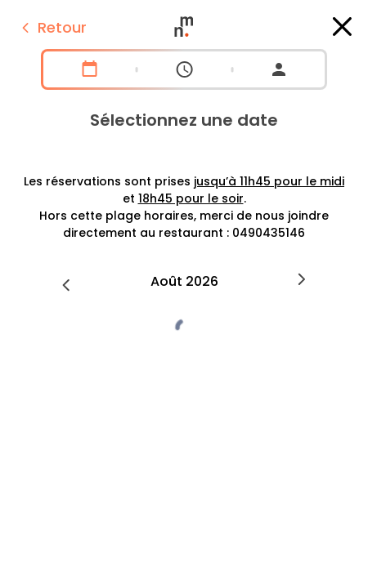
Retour (52, 27)
